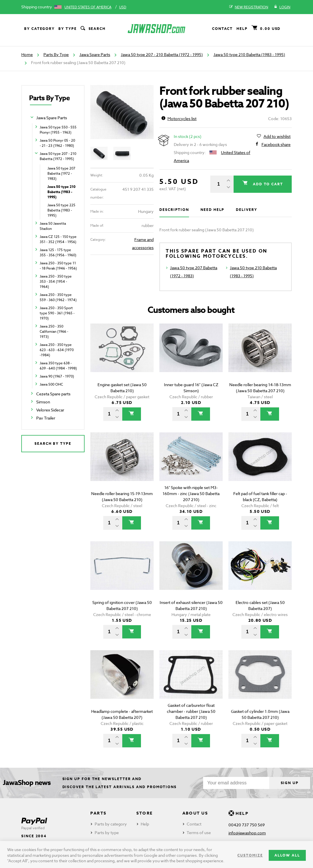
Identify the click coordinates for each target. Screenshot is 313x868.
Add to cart (267, 184)
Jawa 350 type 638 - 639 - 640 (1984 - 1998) (58, 366)
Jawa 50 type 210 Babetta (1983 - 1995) (249, 54)
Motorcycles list (179, 119)
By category (39, 29)
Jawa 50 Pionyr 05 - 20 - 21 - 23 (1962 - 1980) (57, 143)
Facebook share (276, 145)
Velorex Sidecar (50, 410)
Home (27, 54)
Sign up (290, 783)
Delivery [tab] (246, 210)
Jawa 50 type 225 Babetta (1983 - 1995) (61, 210)
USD (123, 7)
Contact (222, 29)
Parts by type (107, 833)
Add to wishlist (277, 136)
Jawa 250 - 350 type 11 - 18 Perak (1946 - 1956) (58, 266)
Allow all (287, 855)
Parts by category (111, 824)
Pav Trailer (46, 418)
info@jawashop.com (247, 833)
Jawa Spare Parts (95, 54)
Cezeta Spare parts (53, 394)
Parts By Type (56, 54)
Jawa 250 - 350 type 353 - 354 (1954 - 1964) (56, 281)
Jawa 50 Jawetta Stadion (53, 226)
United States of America (88, 7)
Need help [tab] (212, 210)
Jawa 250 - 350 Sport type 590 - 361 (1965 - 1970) (57, 313)
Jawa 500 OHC (51, 384)
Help (242, 29)
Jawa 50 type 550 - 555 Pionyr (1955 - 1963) (58, 130)
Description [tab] (174, 210)
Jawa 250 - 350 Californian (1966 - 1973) (54, 331)
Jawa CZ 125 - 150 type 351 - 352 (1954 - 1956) (58, 239)
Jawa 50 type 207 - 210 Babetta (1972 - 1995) (162, 54)
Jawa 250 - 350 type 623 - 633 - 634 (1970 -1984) (57, 350)
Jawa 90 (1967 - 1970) (57, 376)
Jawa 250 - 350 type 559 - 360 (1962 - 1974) (58, 297)
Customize (250, 855)
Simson (43, 402)
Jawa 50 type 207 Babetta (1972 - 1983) (61, 173)
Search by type (53, 443)
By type (67, 29)
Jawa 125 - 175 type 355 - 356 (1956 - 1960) (58, 252)
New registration (249, 7)
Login (282, 7)
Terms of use (199, 833)
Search (93, 29)
